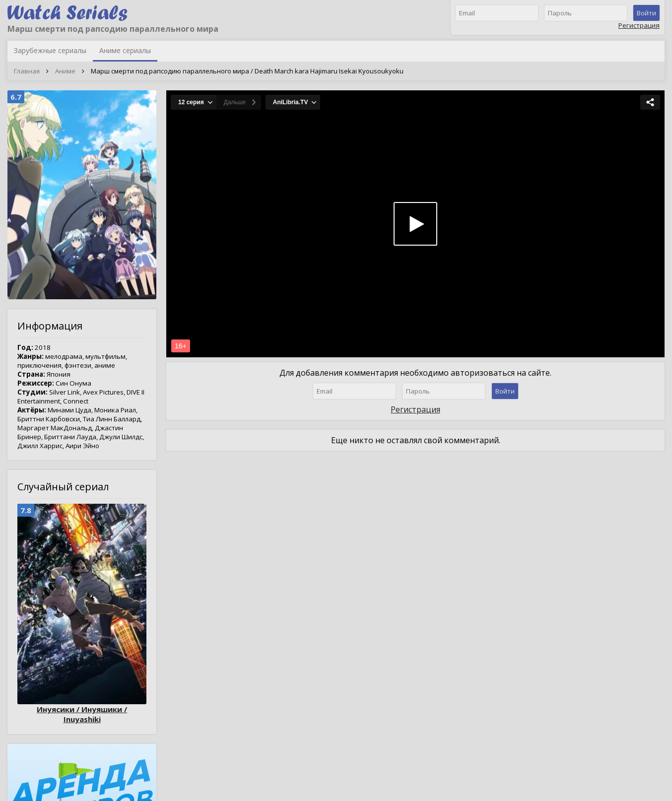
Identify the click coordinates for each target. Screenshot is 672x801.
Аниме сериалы (125, 50)
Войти (646, 13)
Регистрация (639, 25)
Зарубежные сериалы (50, 50)
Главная (27, 71)
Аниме (65, 71)
